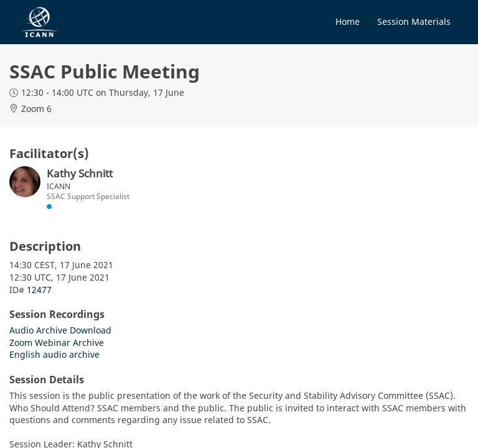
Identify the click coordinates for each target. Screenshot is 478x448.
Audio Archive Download (60, 330)
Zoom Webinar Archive (57, 343)
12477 (39, 290)
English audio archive (54, 354)
